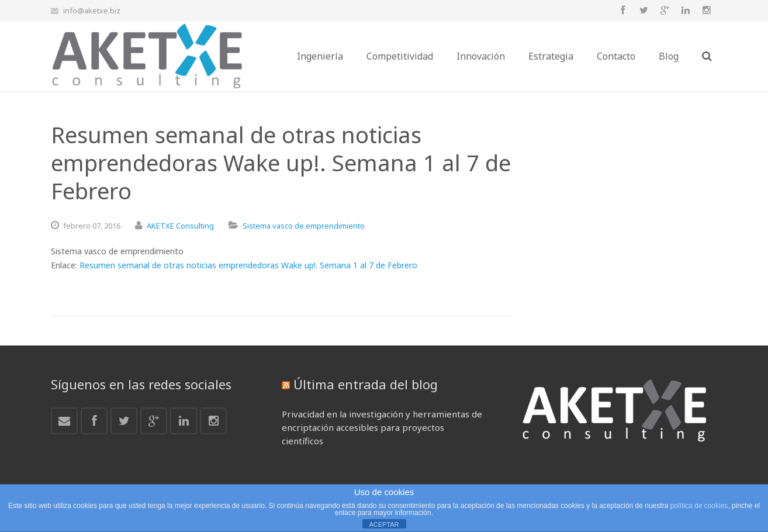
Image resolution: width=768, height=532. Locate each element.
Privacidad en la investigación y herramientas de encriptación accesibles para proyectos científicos (382, 427)
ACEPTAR (384, 524)
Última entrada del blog (366, 384)
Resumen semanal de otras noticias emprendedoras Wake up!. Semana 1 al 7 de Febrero (248, 265)
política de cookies (699, 506)
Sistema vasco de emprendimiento (304, 226)
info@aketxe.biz (92, 11)
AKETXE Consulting (180, 226)
